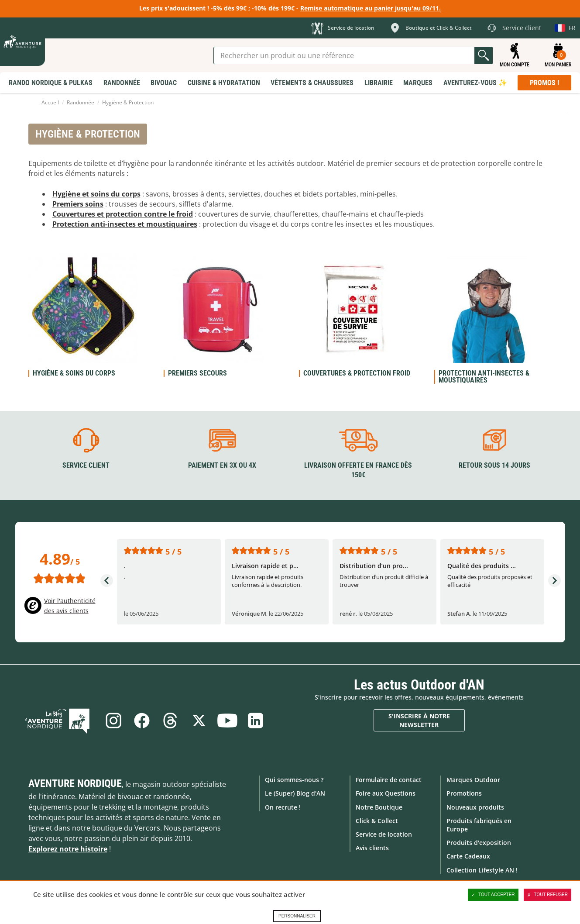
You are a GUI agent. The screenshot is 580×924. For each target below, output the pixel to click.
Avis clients (372, 848)
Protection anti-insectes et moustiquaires (125, 224)
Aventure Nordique (75, 783)
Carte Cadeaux (468, 856)
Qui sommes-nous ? (294, 780)
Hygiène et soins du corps (96, 194)
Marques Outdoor (473, 780)
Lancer (484, 55)
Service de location (384, 834)
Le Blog (60, 721)
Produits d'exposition (479, 843)
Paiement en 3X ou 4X (222, 465)
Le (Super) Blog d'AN (295, 793)
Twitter (199, 721)
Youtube (228, 721)
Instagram (113, 721)
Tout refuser (547, 895)
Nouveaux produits (475, 807)
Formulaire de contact (389, 780)
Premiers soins (78, 204)
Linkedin (257, 721)
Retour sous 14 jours (494, 465)
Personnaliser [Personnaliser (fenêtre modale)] (297, 916)
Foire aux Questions (386, 793)
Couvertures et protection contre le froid (123, 214)
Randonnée (81, 102)
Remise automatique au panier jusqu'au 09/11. (371, 8)
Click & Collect (377, 821)
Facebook (141, 721)
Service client (86, 465)
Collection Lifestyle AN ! (482, 870)
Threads (170, 721)
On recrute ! (283, 807)
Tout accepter (493, 895)
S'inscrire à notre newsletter (419, 720)
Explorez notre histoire (68, 849)
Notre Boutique (379, 807)
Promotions (464, 793)
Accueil (50, 102)
